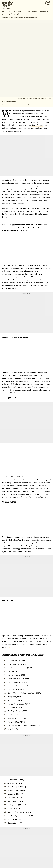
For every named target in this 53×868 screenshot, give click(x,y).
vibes (37, 125)
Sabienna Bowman (12, 102)
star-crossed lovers (20, 122)
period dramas (19, 200)
